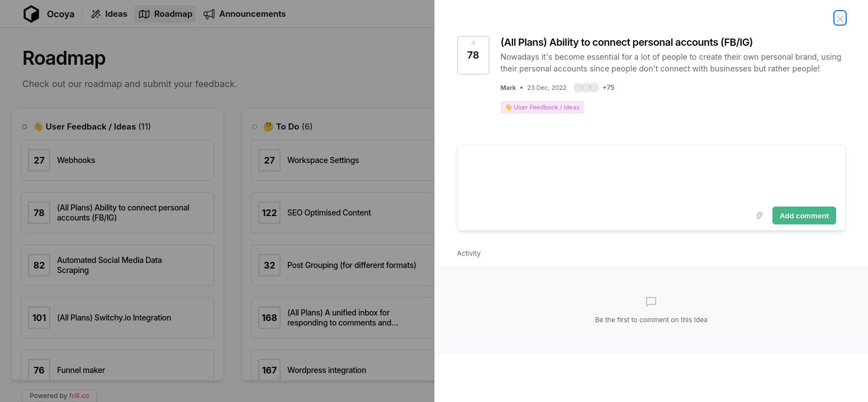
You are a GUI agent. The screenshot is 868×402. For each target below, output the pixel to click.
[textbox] (652, 174)
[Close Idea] (840, 18)
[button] (594, 88)
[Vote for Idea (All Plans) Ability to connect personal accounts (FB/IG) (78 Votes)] (473, 55)
